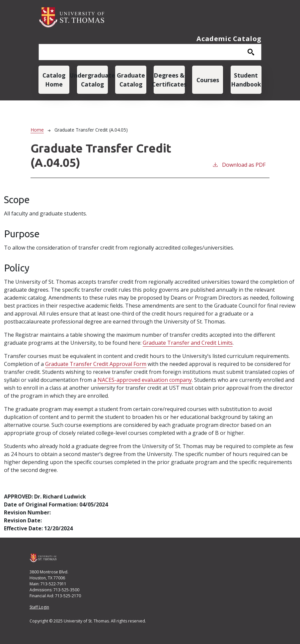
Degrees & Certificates (169, 80)
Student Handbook (246, 80)
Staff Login (39, 607)
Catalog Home (54, 80)
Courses (208, 80)
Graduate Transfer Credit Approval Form (96, 364)
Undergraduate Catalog (92, 80)
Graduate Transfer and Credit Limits (188, 343)
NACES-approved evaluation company (145, 380)
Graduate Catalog (131, 80)
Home (37, 130)
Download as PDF (239, 165)
